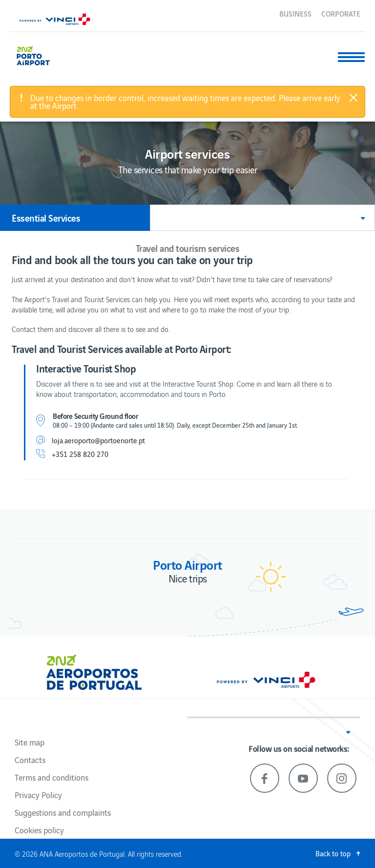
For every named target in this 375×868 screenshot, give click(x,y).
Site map (30, 742)
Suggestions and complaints (63, 812)
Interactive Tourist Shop (86, 368)
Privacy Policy (38, 795)
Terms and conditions (52, 777)
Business (295, 13)
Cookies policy (39, 830)
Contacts (30, 760)
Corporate (341, 13)
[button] (262, 218)
